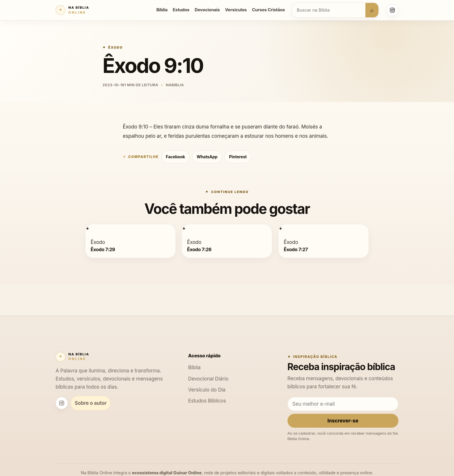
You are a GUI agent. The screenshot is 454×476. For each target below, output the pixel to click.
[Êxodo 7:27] (281, 228)
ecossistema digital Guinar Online (167, 473)
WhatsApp (207, 157)
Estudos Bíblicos (207, 401)
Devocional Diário (208, 379)
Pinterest (238, 157)
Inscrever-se (343, 421)
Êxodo (116, 47)
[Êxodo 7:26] (184, 228)
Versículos (236, 10)
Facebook (175, 157)
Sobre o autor (91, 403)
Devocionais (207, 10)
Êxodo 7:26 (199, 249)
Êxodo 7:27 (296, 249)
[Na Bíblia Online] (72, 10)
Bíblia (162, 10)
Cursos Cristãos (268, 10)
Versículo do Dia (207, 390)
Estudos (181, 10)
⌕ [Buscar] (372, 10)
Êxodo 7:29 (103, 249)
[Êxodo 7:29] (87, 228)
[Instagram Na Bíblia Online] (392, 10)
